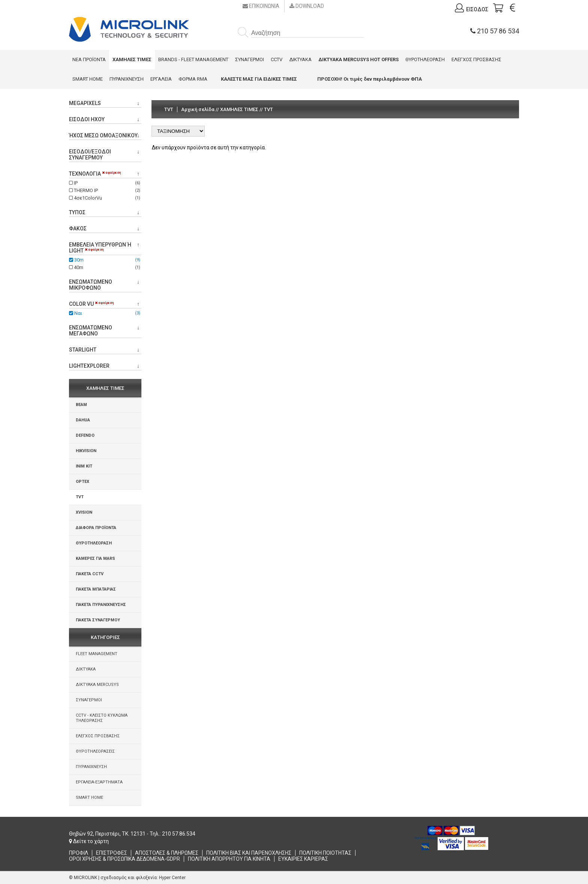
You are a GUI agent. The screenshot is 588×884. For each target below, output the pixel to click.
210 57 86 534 (495, 31)
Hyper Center (172, 878)
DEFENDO (85, 435)
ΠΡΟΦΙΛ (79, 853)
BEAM (81, 405)
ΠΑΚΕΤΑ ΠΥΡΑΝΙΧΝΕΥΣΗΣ (101, 605)
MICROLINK (85, 878)
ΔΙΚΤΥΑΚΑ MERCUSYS (97, 685)
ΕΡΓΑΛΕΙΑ (161, 79)
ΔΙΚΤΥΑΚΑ (300, 59)
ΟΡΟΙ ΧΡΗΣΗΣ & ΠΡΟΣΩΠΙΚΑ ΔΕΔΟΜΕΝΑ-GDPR (124, 859)
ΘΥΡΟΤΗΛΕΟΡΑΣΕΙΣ (95, 751)
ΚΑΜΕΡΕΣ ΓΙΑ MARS (95, 559)
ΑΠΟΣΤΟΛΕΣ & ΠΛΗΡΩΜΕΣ (167, 853)
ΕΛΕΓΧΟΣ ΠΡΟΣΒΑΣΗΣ (476, 59)
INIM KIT (84, 466)
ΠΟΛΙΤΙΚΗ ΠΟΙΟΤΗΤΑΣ (325, 853)
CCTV (277, 59)
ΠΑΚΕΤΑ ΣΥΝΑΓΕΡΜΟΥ (98, 620)
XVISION (84, 512)
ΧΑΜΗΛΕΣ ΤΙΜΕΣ (239, 109)
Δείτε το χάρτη (89, 841)
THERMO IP (105, 190)
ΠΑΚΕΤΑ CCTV (90, 574)
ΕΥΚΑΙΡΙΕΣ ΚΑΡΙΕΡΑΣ (303, 859)
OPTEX (82, 482)
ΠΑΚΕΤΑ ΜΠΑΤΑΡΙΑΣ (96, 589)
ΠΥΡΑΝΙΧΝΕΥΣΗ (127, 79)
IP (105, 183)
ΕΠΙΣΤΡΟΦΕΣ (112, 853)
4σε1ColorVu (105, 198)
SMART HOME (88, 79)
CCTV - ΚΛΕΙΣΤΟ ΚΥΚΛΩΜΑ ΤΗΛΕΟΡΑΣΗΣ (102, 718)
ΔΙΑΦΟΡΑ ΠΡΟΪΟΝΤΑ (96, 528)
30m (105, 260)
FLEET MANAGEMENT (97, 654)
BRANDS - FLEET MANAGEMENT (193, 59)
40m (105, 267)
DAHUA (83, 420)
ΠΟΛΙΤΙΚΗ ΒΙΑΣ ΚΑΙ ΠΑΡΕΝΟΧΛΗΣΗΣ (249, 853)
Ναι (105, 313)
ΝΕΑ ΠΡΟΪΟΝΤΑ (89, 59)
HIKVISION (86, 451)
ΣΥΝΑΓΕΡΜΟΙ (250, 59)
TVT (80, 497)
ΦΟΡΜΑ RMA (193, 79)
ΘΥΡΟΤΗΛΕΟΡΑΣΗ (425, 59)
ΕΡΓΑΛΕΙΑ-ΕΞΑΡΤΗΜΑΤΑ (99, 782)
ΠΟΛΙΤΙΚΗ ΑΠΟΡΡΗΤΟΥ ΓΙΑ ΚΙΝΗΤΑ (229, 859)
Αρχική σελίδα (198, 109)
